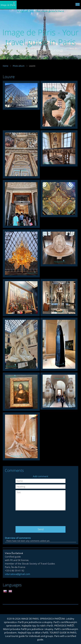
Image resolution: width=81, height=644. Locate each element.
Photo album (19, 66)
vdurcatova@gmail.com (18, 574)
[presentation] (41, 517)
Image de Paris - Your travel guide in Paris (41, 37)
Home (5, 66)
